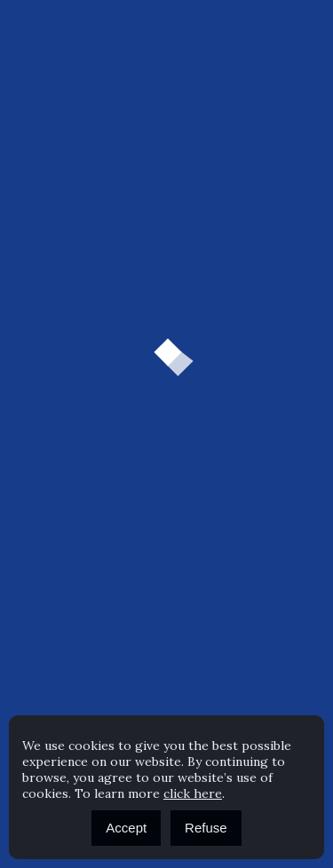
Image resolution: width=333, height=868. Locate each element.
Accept (126, 828)
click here (193, 793)
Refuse (206, 828)
